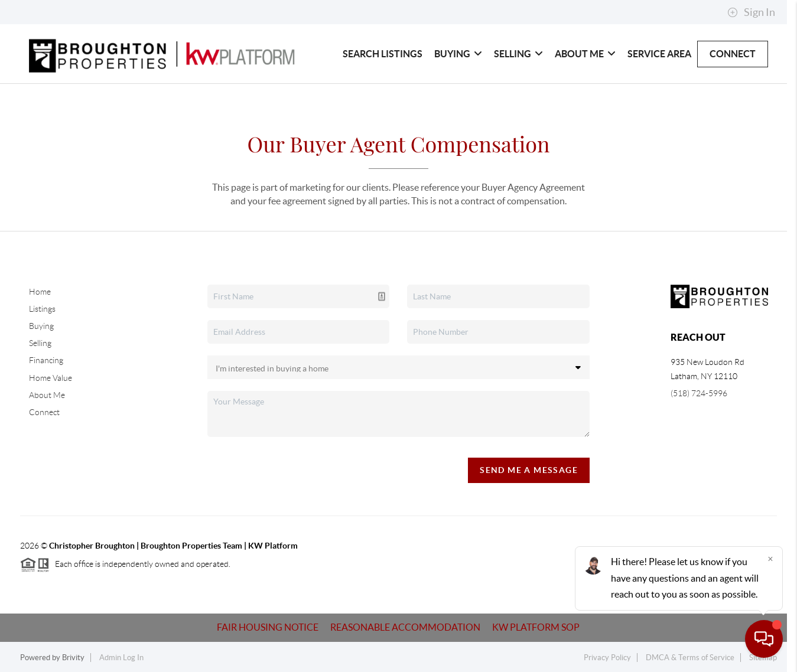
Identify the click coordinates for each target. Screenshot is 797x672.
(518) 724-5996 (699, 393)
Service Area (659, 54)
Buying (458, 54)
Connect (733, 54)
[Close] (770, 559)
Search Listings (383, 54)
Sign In (751, 12)
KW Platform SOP (536, 627)
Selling (518, 54)
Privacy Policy (607, 658)
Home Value (51, 378)
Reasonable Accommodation (405, 627)
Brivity (73, 658)
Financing (46, 360)
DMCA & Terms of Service (690, 658)
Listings (42, 309)
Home (40, 292)
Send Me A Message (529, 470)
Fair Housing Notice (268, 627)
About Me (585, 54)
